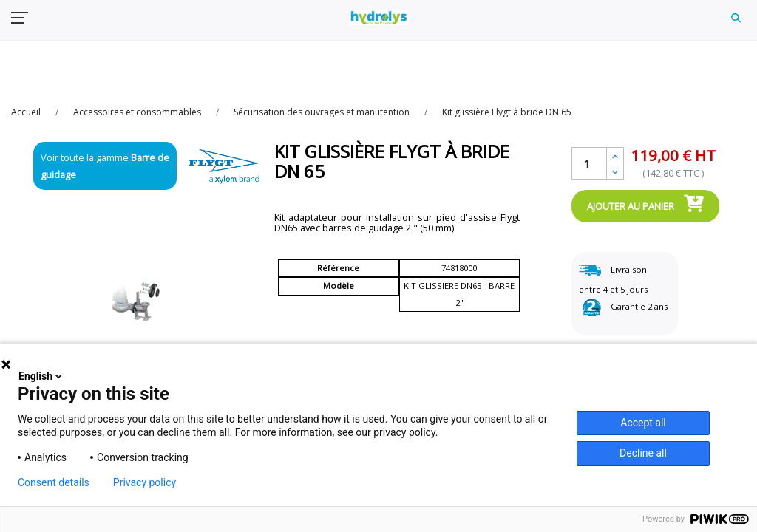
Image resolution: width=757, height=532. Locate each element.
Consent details (54, 482)
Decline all (643, 453)
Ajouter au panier (645, 203)
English (41, 376)
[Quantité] (589, 163)
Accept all (643, 423)
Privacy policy (145, 482)
